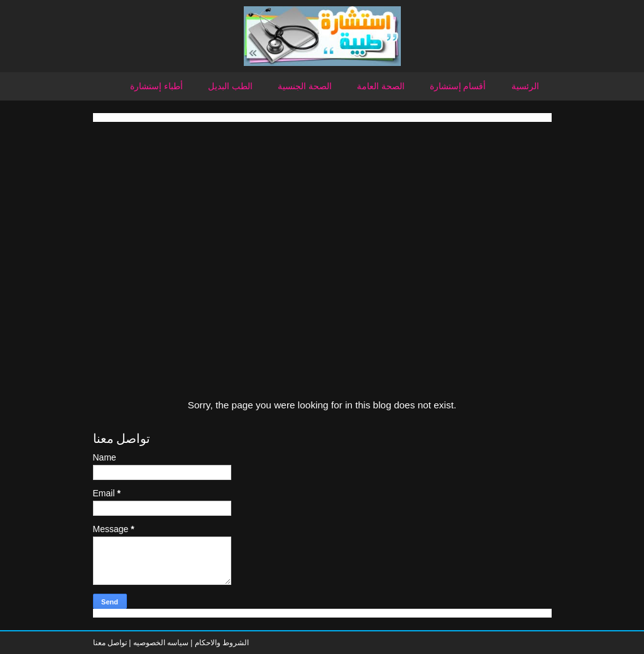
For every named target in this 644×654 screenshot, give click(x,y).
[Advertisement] (322, 210)
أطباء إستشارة (156, 86)
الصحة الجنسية (305, 86)
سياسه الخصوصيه (161, 643)
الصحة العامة (381, 86)
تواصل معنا (110, 643)
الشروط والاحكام (221, 643)
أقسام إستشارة (458, 86)
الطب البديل (230, 86)
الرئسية (525, 86)
